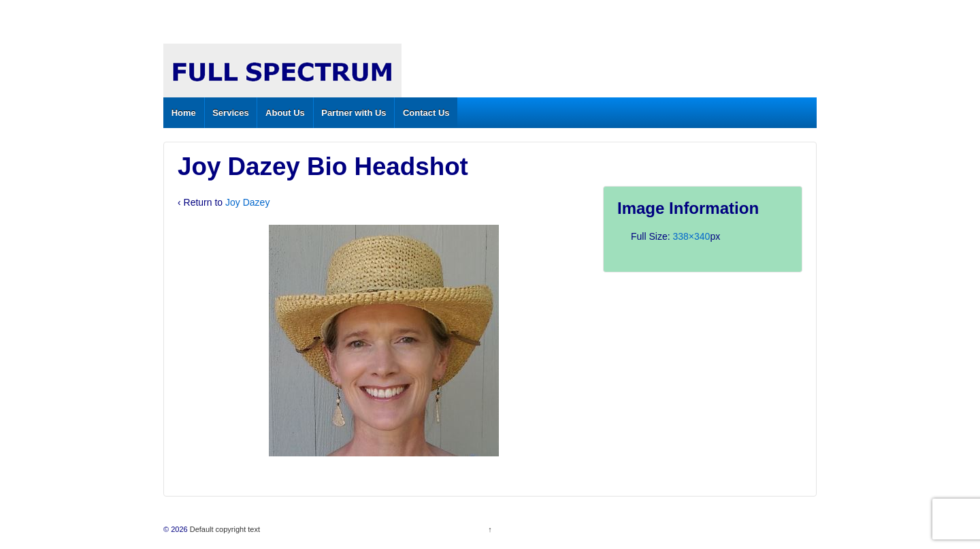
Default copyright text (224, 529)
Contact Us (426, 113)
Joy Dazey (247, 202)
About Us (285, 113)
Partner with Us (354, 113)
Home (184, 113)
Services (231, 113)
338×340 (691, 236)
